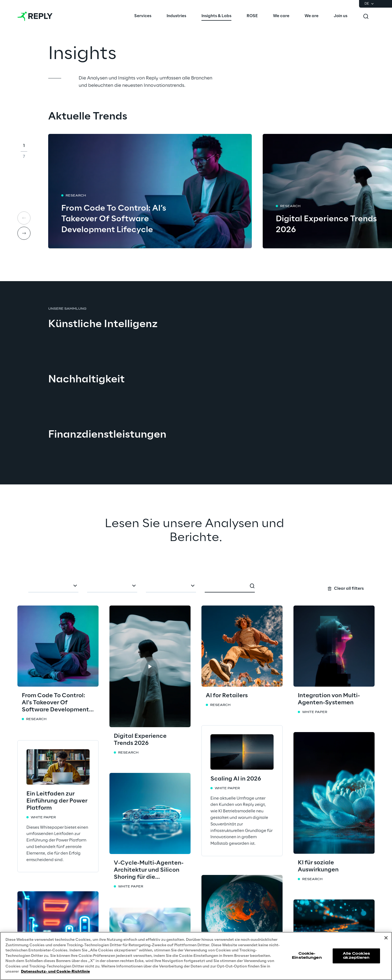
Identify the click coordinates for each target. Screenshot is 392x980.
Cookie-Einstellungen (307, 956)
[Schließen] (386, 938)
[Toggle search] (366, 16)
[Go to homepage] (35, 16)
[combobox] (53, 586)
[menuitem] (143, 16)
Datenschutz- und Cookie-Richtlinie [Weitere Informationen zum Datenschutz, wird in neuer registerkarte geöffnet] (55, 972)
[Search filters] (196, 586)
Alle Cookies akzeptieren (356, 956)
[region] (196, 956)
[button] (150, 666)
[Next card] (24, 233)
